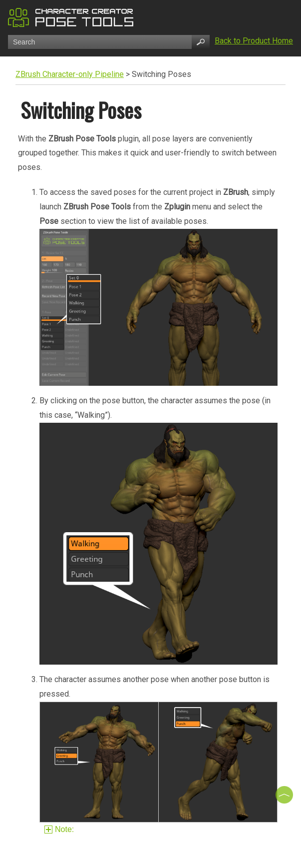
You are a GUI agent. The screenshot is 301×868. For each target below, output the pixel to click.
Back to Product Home (254, 41)
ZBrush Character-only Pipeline (70, 74)
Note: (60, 829)
